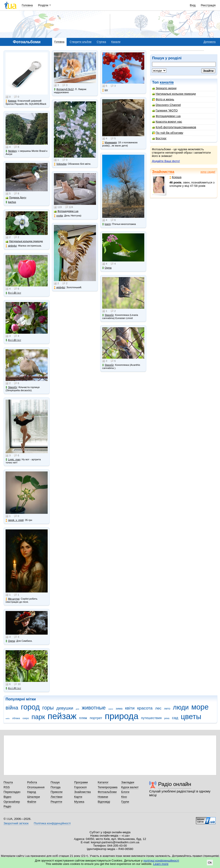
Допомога (210, 42)
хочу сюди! (208, 172)
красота (145, 708)
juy (105, 90)
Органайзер (12, 802)
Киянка (11, 101)
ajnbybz (11, 246)
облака (16, 718)
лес (158, 708)
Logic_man (13, 460)
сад (175, 718)
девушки (65, 708)
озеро (26, 718)
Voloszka (60, 164)
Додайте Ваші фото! (166, 161)
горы (48, 708)
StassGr (11, 387)
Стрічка (101, 42)
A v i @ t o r (13, 293)
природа (122, 716)
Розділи (43, 5)
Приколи (56, 792)
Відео (7, 797)
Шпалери (34, 797)
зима (119, 709)
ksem (106, 224)
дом (78, 709)
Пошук (55, 782)
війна (12, 708)
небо (8, 719)
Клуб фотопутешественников (174, 127)
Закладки (128, 782)
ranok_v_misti (15, 520)
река (167, 718)
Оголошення (36, 787)
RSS (7, 787)
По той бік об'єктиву (168, 133)
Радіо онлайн (175, 784)
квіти (130, 708)
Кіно (124, 797)
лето (167, 709)
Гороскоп (80, 787)
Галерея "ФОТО (165, 110)
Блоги (125, 792)
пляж (83, 718)
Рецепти (56, 802)
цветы (191, 717)
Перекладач (12, 792)
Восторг (159, 138)
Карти (78, 797)
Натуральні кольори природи (174, 94)
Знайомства (163, 172)
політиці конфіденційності (161, 861)
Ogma (10, 641)
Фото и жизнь (163, 99)
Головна (27, 5)
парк (38, 717)
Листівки (56, 797)
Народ (32, 792)
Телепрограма (108, 787)
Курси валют (130, 787)
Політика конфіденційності (52, 823)
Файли (32, 802)
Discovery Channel (166, 105)
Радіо (7, 806)
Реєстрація (208, 5)
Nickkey (11, 151)
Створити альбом (81, 42)
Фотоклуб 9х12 (64, 89)
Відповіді (104, 802)
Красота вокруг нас (167, 122)
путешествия (151, 718)
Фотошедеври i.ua (166, 116)
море (200, 707)
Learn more (161, 864)
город (30, 707)
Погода (55, 787)
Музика (79, 802)
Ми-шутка (12, 599)
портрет (96, 718)
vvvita (58, 216)
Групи (125, 802)
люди (181, 707)
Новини (103, 797)
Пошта (8, 782)
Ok (210, 863)
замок (111, 709)
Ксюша (175, 177)
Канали (116, 42)
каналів (167, 82)
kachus (11, 202)
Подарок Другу (16, 198)
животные (94, 708)
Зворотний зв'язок (16, 823)
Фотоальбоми (107, 792)
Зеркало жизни (164, 88)
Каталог (103, 782)
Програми (81, 782)
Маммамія (109, 143)
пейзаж (62, 716)
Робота (32, 782)
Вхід (193, 5)
